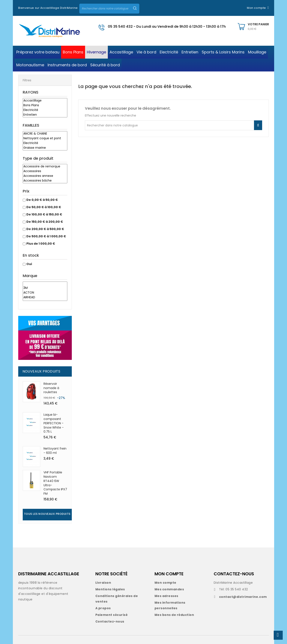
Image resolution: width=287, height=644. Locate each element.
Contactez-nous (110, 621)
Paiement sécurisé (112, 615)
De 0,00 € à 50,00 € (42, 200)
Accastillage (45, 101)
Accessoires (45, 171)
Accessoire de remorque (45, 167)
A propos (103, 608)
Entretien (45, 115)
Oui (29, 264)
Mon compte (165, 583)
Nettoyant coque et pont (45, 138)
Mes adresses (166, 596)
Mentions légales (110, 589)
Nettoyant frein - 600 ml (55, 451)
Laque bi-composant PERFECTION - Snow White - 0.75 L (54, 423)
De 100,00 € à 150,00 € (44, 214)
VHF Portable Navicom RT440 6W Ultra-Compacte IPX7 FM (55, 483)
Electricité (45, 110)
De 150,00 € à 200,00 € (45, 222)
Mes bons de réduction (174, 615)
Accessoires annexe (45, 176)
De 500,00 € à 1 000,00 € (46, 236)
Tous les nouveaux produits (47, 514)
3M (45, 288)
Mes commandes (169, 589)
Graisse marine (45, 148)
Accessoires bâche (45, 181)
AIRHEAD (45, 297)
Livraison (103, 583)
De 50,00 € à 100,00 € (44, 207)
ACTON (45, 293)
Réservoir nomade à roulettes (51, 388)
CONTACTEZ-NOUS (234, 574)
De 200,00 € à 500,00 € (45, 229)
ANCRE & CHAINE (45, 134)
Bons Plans (45, 105)
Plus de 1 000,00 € (41, 244)
